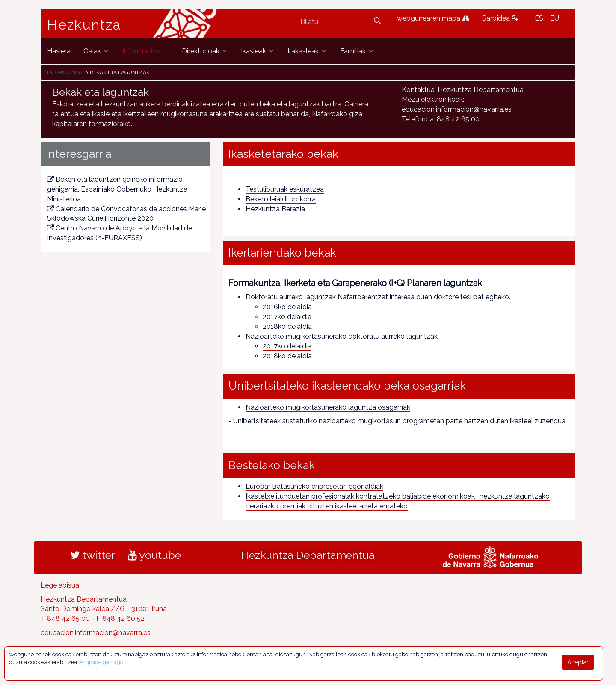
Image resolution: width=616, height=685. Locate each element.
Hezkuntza (84, 25)
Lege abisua (60, 585)
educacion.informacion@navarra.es (96, 633)
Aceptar (578, 662)
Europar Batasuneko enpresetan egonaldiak (314, 486)
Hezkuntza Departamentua (308, 555)
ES (539, 18)
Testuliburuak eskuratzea (285, 189)
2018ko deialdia (287, 326)
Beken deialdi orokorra (281, 199)
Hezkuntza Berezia (275, 209)
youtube (154, 555)
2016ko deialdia (287, 307)
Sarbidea (500, 18)
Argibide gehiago (101, 662)
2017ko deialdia (287, 317)
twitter (93, 555)
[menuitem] (59, 51)
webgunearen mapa (433, 18)
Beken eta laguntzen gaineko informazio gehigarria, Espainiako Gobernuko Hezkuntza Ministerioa (117, 189)
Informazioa (65, 72)
